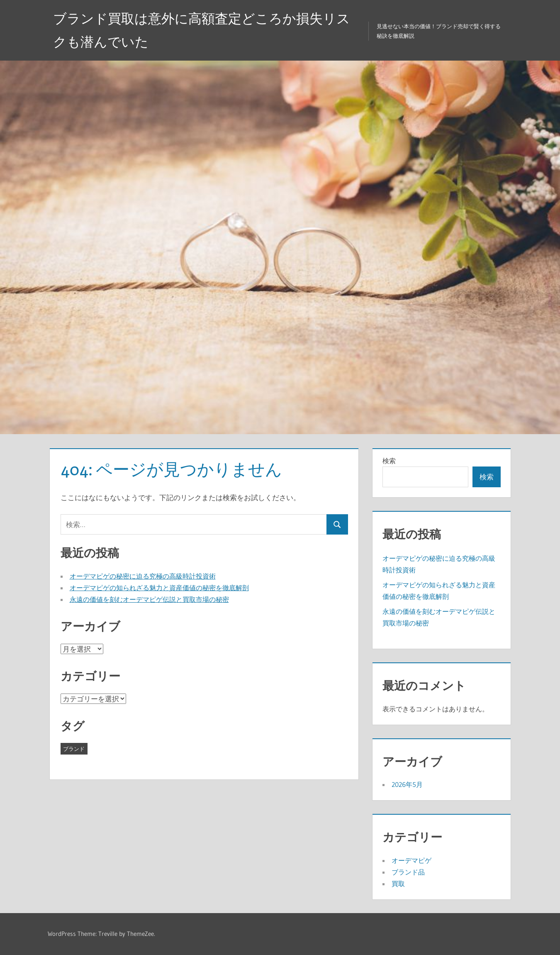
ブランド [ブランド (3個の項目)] (74, 749)
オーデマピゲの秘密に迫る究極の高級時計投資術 (143, 576)
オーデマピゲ (411, 860)
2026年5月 (407, 784)
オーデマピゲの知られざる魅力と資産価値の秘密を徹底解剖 (159, 588)
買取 (398, 884)
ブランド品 (408, 872)
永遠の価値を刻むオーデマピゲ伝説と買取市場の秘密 (149, 599)
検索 (389, 461)
